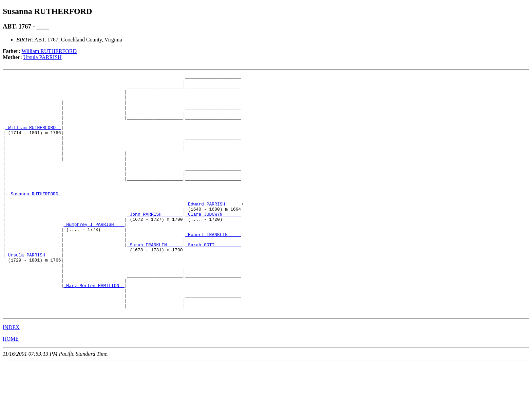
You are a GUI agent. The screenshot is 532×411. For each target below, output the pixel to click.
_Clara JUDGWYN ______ (213, 243)
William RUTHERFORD (49, 51)
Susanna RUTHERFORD (36, 218)
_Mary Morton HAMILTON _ (94, 328)
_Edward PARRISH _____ (213, 230)
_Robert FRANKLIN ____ (213, 267)
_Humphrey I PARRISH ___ (94, 255)
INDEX (11, 375)
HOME (11, 387)
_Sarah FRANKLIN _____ (155, 279)
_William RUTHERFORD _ (33, 139)
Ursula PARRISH (43, 57)
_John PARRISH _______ (155, 243)
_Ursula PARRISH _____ (33, 291)
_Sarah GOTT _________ (213, 279)
